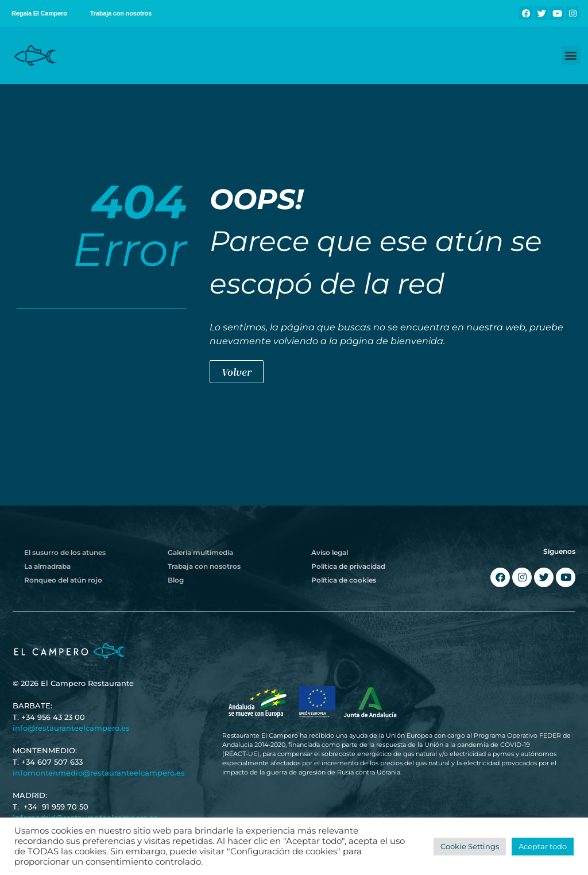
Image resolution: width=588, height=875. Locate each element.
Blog (176, 580)
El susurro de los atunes (65, 552)
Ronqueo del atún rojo (63, 580)
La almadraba (47, 566)
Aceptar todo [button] (543, 846)
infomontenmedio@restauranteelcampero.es (99, 773)
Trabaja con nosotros (121, 13)
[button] (571, 55)
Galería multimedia (200, 552)
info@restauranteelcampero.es (71, 728)
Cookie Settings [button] (470, 846)
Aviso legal (330, 552)
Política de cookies (344, 580)
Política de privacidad (348, 566)
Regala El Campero (39, 13)
